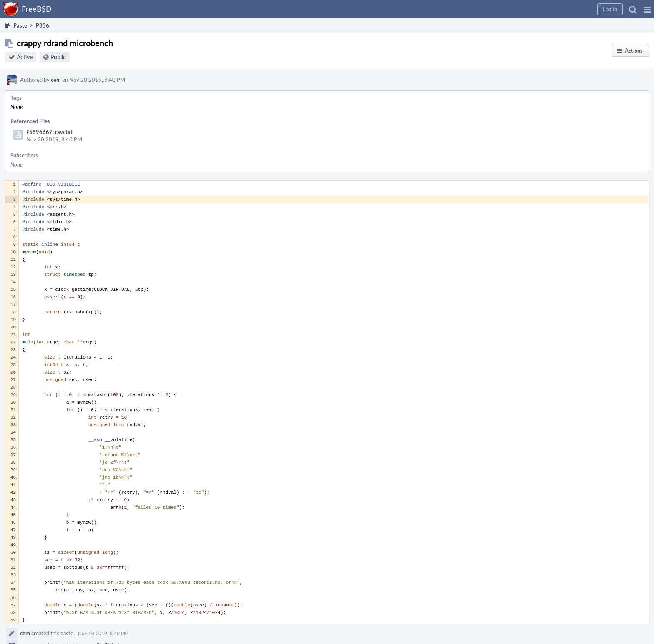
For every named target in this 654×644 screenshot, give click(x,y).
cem (56, 80)
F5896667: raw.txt (49, 132)
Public (58, 57)
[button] (647, 9)
